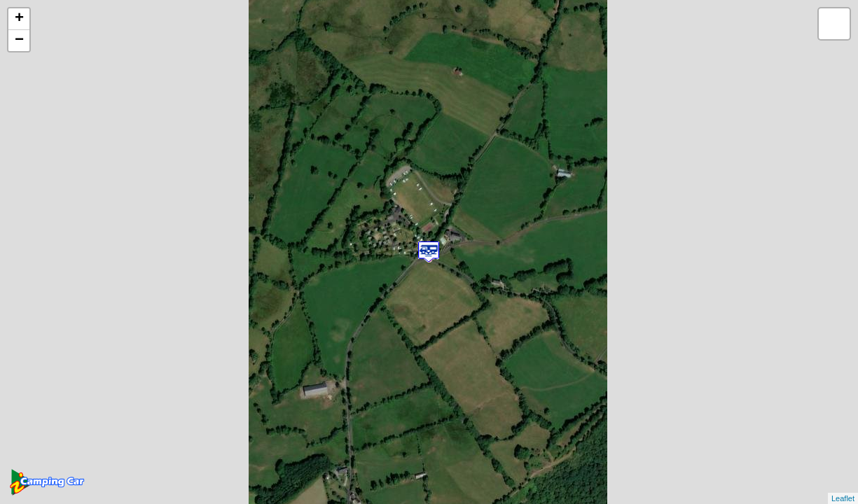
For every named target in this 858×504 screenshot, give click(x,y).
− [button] (19, 41)
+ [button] (19, 19)
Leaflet (843, 498)
